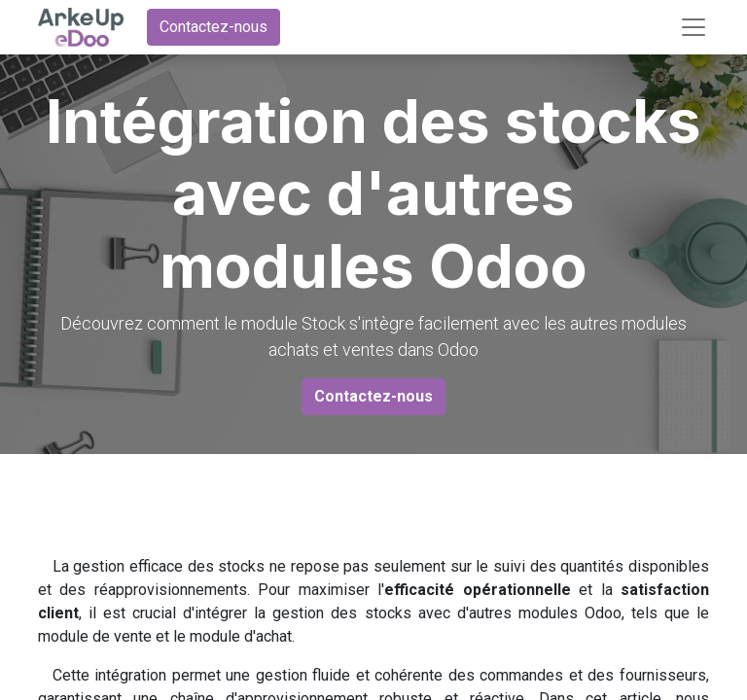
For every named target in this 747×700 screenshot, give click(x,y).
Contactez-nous (213, 27)
